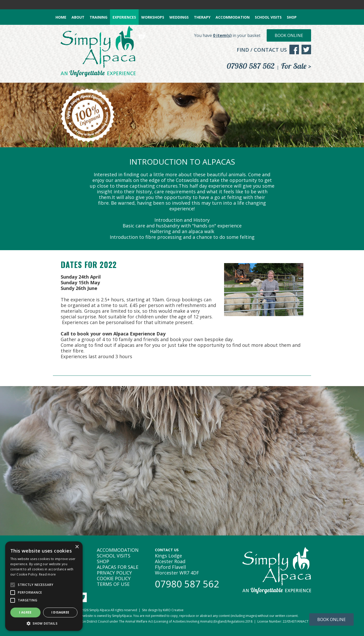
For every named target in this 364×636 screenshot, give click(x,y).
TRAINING (98, 17)
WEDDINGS (179, 17)
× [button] (77, 547)
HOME (61, 17)
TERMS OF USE (113, 584)
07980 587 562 (251, 66)
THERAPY (202, 17)
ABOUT (78, 17)
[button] (44, 623)
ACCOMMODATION (233, 17)
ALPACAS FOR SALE (118, 567)
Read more (48, 574)
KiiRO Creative (173, 610)
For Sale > (296, 66)
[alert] (44, 586)
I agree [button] (25, 612)
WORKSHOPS (153, 17)
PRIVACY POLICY (114, 573)
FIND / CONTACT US (262, 50)
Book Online (289, 35)
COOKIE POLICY (114, 578)
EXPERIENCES (124, 17)
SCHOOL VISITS (268, 17)
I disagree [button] (60, 612)
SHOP (292, 17)
